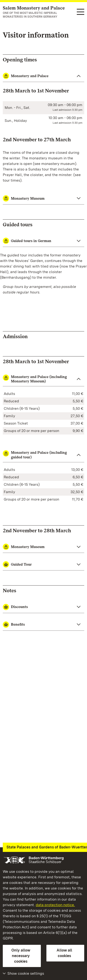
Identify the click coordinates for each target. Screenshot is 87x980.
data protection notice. (55, 905)
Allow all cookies (64, 953)
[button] (43, 379)
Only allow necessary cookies (21, 956)
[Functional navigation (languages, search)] (81, 12)
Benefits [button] (14, 625)
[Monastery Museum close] (43, 199)
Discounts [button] (15, 607)
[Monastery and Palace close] (43, 76)
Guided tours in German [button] (27, 241)
